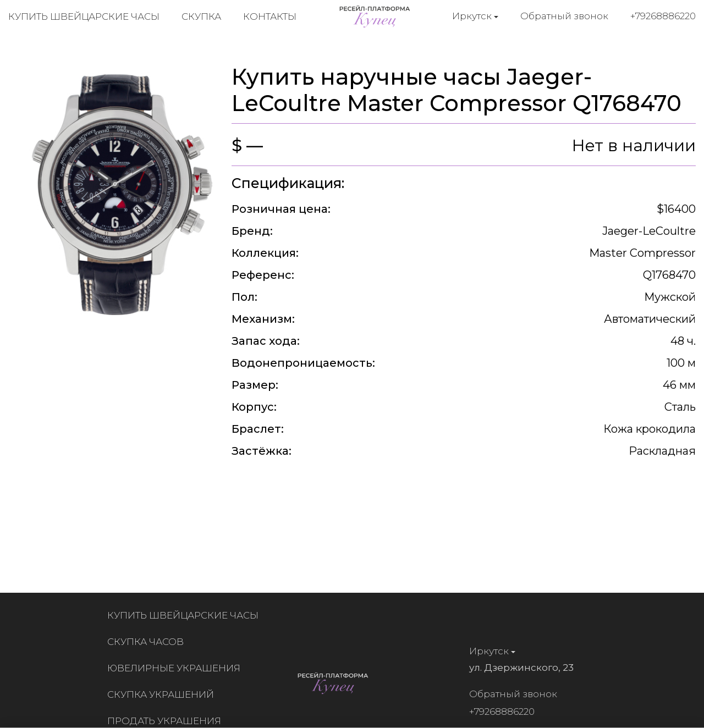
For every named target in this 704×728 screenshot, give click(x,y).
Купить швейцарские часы (84, 16)
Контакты (270, 16)
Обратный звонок (564, 16)
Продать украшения (167, 721)
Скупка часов (148, 642)
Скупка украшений (163, 694)
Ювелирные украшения (177, 668)
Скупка (201, 16)
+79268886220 (663, 16)
